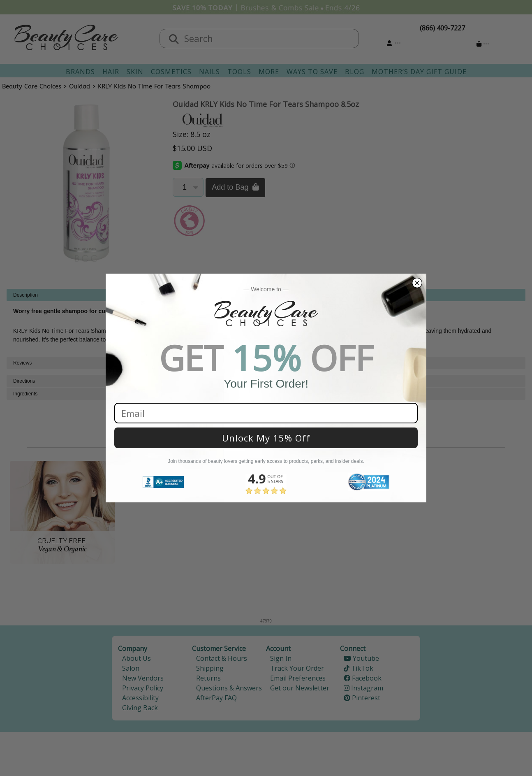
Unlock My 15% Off (266, 438)
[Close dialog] (417, 283)
